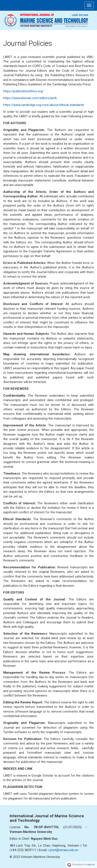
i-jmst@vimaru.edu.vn (63, 850)
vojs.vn (91, 865)
